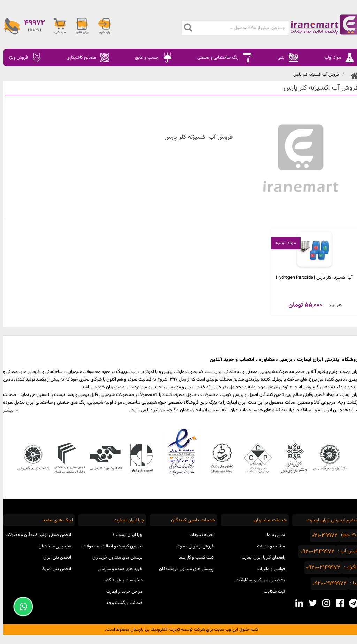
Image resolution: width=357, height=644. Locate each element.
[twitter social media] (309, 603)
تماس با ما (273, 535)
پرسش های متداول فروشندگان (183, 569)
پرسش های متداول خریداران (114, 558)
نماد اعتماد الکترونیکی (179, 452)
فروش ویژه (22, 58)
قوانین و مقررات (268, 569)
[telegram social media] (350, 603)
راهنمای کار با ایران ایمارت (260, 558)
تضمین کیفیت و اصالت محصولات (109, 546)
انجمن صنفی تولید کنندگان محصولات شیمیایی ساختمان (35, 541)
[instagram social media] (323, 603)
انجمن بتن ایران (54, 558)
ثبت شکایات (271, 592)
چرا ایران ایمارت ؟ (124, 535)
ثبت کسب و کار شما (193, 558)
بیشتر (5, 410)
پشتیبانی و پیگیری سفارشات (257, 580)
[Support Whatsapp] (20, 607)
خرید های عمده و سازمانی (117, 569)
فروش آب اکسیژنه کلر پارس (313, 75)
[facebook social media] (337, 603)
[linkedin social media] (296, 603)
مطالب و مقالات (268, 546)
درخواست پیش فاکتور (120, 580)
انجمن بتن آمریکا (53, 569)
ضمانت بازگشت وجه (121, 603)
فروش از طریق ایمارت (192, 546)
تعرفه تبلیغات (198, 535)
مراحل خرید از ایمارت (121, 592)
